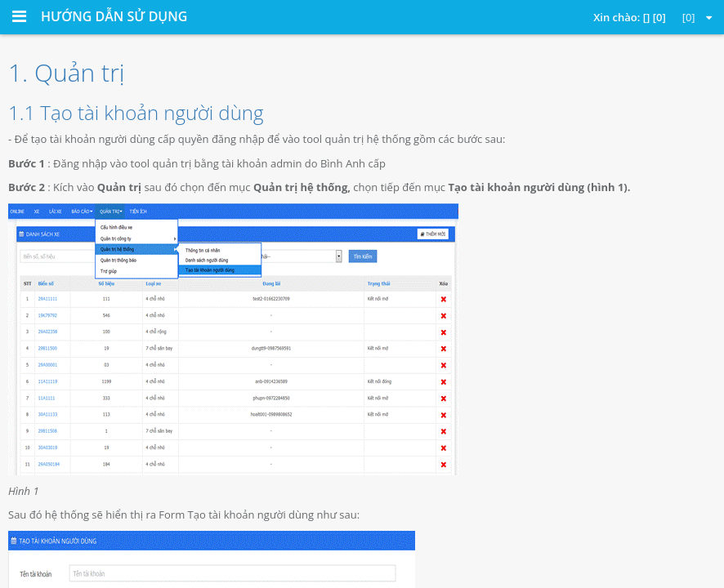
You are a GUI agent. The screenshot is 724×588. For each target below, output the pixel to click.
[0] (697, 17)
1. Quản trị (67, 72)
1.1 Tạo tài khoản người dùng (136, 112)
